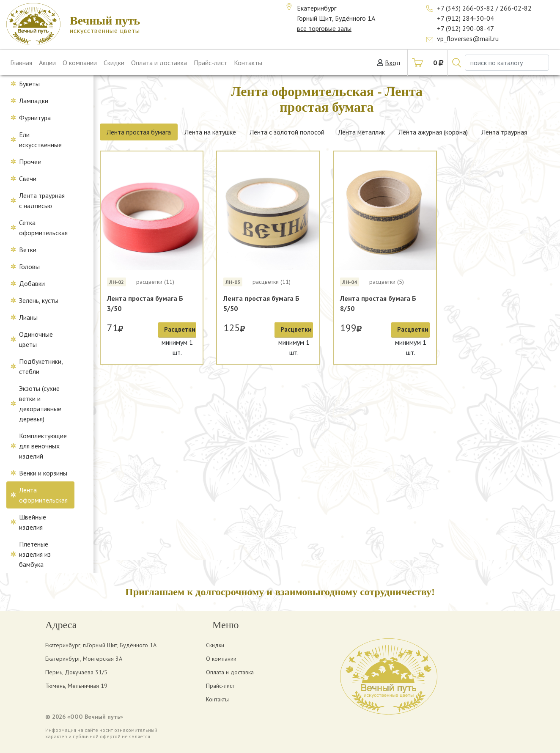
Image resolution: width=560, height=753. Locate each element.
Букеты (29, 84)
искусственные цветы (105, 24)
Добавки (32, 283)
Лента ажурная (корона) (433, 132)
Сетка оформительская (43, 228)
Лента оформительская (43, 495)
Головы (29, 267)
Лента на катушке (210, 132)
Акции (47, 63)
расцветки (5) (387, 282)
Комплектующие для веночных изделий (43, 446)
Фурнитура (35, 118)
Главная (21, 63)
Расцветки (180, 329)
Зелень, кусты (39, 300)
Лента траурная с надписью (42, 201)
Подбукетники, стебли (41, 366)
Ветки (28, 250)
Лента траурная (504, 132)
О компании (80, 63)
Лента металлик (361, 132)
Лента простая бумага (139, 132)
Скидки (114, 63)
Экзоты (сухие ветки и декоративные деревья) (40, 404)
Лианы (28, 317)
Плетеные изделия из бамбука (35, 554)
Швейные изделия (33, 522)
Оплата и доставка (159, 63)
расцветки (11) (155, 282)
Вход (393, 63)
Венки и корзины (43, 473)
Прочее (30, 162)
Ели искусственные (40, 140)
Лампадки (34, 101)
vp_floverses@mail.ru (468, 38)
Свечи (28, 179)
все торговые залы (324, 28)
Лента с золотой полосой (287, 132)
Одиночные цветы (36, 339)
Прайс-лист (210, 63)
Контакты (248, 63)
